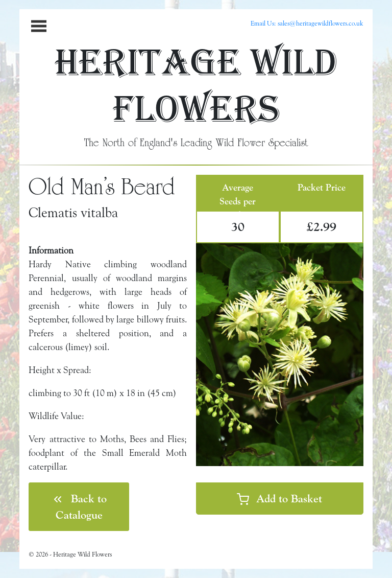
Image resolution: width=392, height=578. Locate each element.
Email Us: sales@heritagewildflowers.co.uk (307, 23)
